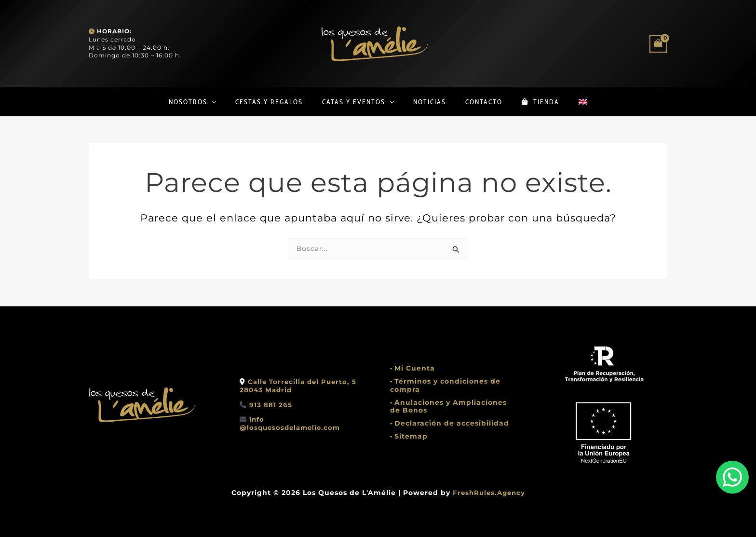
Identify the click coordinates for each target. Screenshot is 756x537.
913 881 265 (271, 405)
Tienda (550, 102)
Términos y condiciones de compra (445, 385)
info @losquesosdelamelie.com (292, 423)
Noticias (430, 102)
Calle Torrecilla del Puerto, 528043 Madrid (300, 386)
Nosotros (178, 102)
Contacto (489, 102)
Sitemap (411, 436)
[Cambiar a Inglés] (597, 102)
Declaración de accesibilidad (452, 423)
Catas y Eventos (353, 102)
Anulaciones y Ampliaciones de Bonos (448, 406)
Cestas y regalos (259, 102)
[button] (197, 102)
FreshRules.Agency (489, 493)
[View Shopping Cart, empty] (658, 44)
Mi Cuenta (415, 368)
